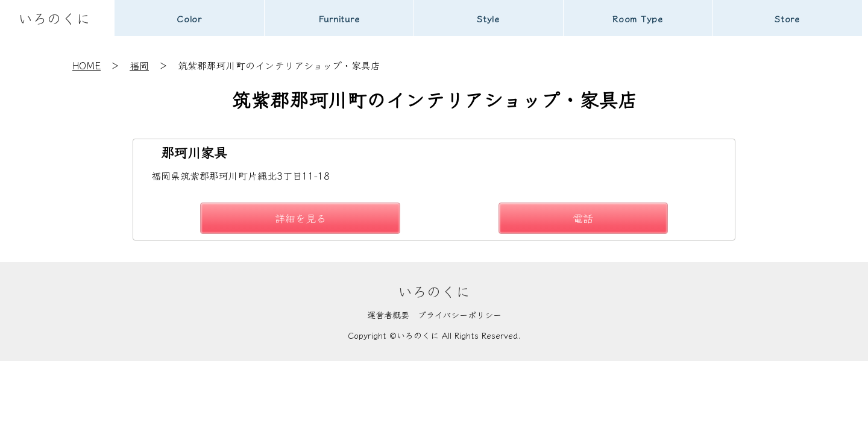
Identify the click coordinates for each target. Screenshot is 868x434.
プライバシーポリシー (460, 315)
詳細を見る (300, 218)
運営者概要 (388, 315)
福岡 (139, 65)
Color (189, 18)
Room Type (638, 18)
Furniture (339, 18)
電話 (583, 218)
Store (787, 18)
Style (488, 18)
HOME (86, 65)
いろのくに (54, 18)
